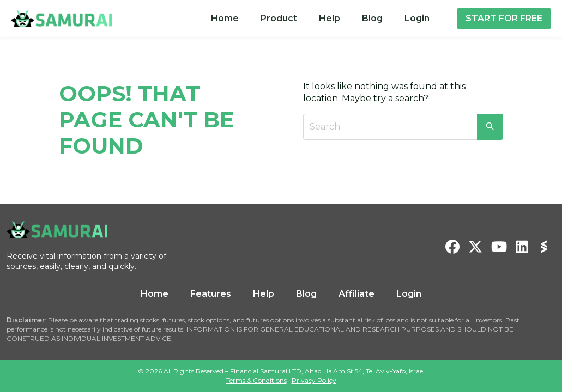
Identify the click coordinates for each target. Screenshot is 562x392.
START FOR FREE (504, 18)
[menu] (320, 19)
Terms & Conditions (256, 380)
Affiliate (356, 294)
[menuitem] (225, 19)
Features (211, 294)
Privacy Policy (314, 380)
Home (225, 18)
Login (417, 18)
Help (330, 18)
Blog (372, 18)
